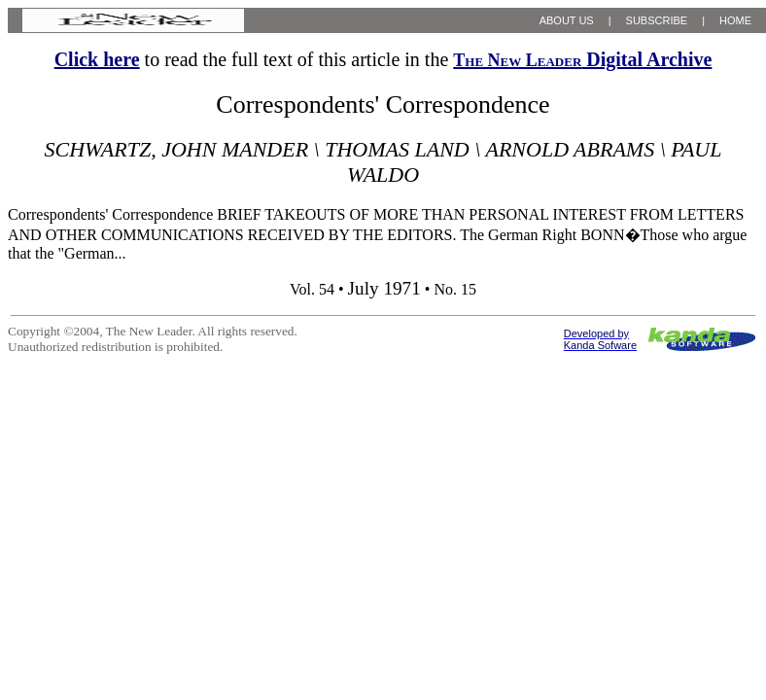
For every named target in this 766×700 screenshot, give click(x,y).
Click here (97, 59)
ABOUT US (567, 20)
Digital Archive (582, 59)
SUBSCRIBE (657, 20)
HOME (735, 20)
